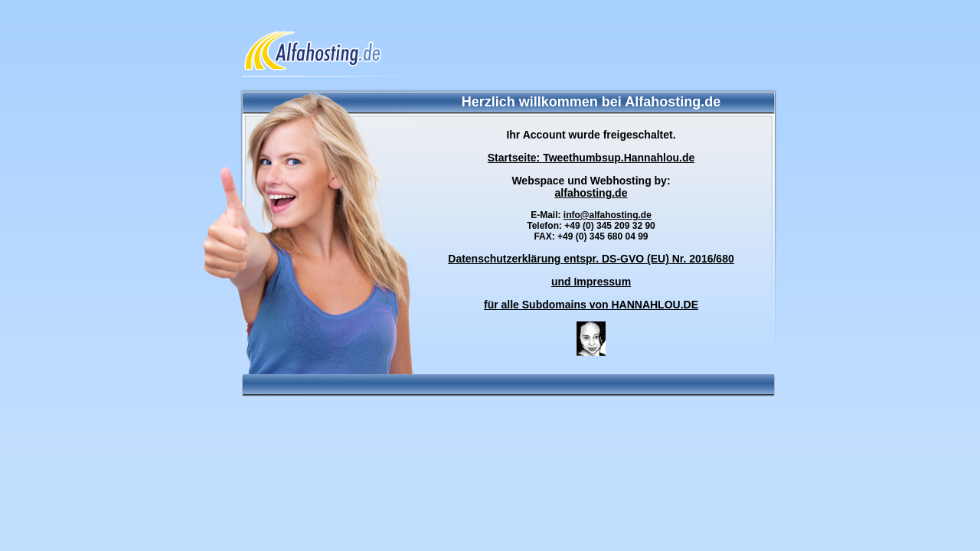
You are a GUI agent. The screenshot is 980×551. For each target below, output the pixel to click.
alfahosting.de (591, 193)
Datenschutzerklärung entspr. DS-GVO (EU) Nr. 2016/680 (591, 259)
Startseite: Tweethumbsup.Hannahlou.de (591, 158)
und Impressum (591, 282)
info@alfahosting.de (608, 215)
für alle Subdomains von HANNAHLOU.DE (591, 305)
